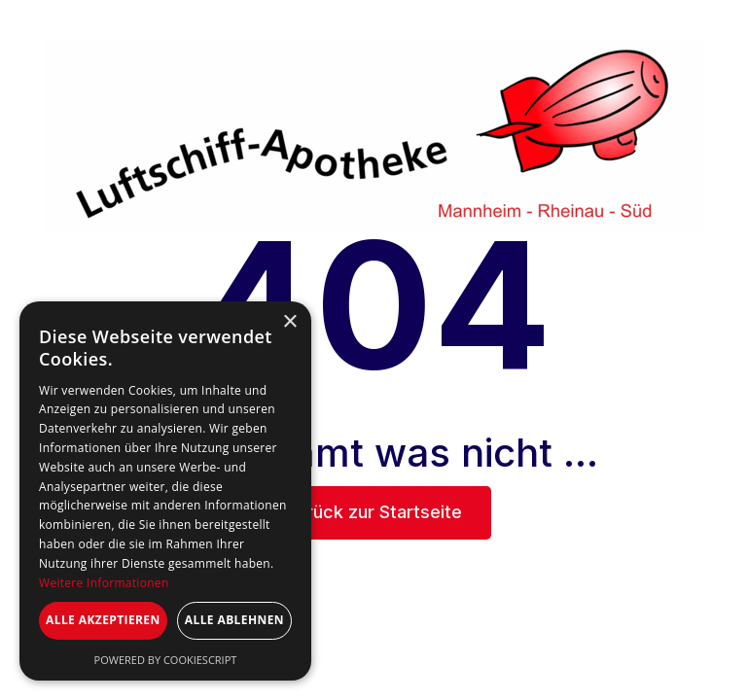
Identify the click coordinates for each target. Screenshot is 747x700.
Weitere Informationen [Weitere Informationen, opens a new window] (104, 583)
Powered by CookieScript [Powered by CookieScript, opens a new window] (166, 660)
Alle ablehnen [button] (234, 620)
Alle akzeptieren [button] (103, 620)
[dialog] (165, 491)
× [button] (289, 322)
